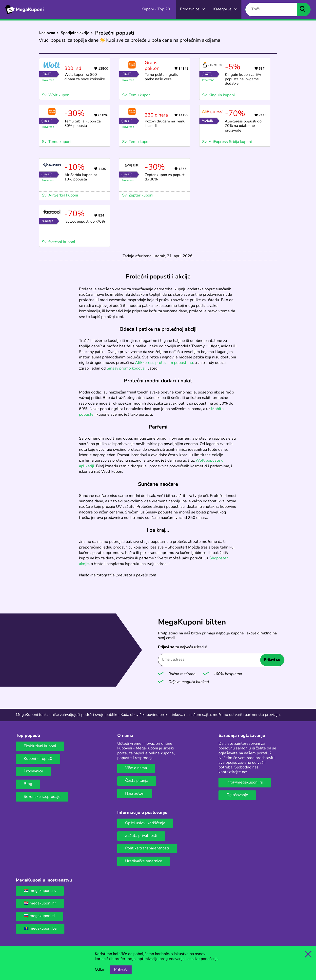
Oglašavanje (237, 795)
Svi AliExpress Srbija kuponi (227, 142)
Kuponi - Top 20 (38, 759)
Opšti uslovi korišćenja (145, 823)
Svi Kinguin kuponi (218, 95)
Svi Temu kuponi (57, 142)
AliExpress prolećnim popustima (164, 363)
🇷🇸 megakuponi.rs (40, 891)
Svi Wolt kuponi (56, 95)
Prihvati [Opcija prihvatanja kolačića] (121, 970)
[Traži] (271, 10)
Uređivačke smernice (144, 861)
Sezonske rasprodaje (42, 797)
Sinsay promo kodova (126, 369)
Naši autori (135, 794)
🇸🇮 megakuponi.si (39, 916)
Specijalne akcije (75, 33)
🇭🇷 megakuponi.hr (40, 903)
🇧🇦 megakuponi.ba (40, 929)
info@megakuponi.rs (245, 783)
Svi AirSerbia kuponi (60, 196)
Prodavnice (33, 771)
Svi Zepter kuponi (138, 196)
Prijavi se (272, 660)
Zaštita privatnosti (141, 836)
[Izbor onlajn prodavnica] (193, 10)
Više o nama (136, 768)
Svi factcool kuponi (59, 242)
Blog (28, 784)
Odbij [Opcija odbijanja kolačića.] (99, 970)
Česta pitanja (137, 781)
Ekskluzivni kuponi (40, 746)
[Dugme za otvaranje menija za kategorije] (225, 10)
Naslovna (47, 33)
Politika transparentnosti (147, 848)
